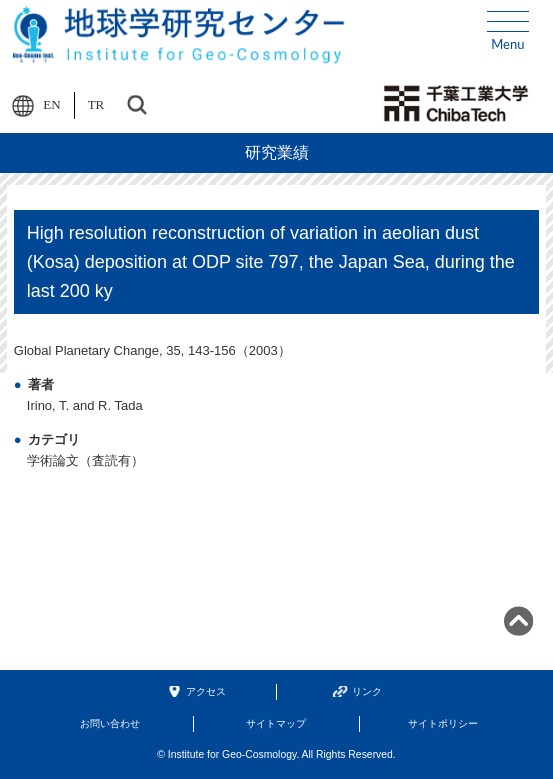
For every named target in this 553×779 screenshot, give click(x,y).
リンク (367, 691)
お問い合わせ (110, 723)
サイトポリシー (443, 723)
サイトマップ (276, 723)
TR (96, 104)
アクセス (206, 691)
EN (51, 104)
